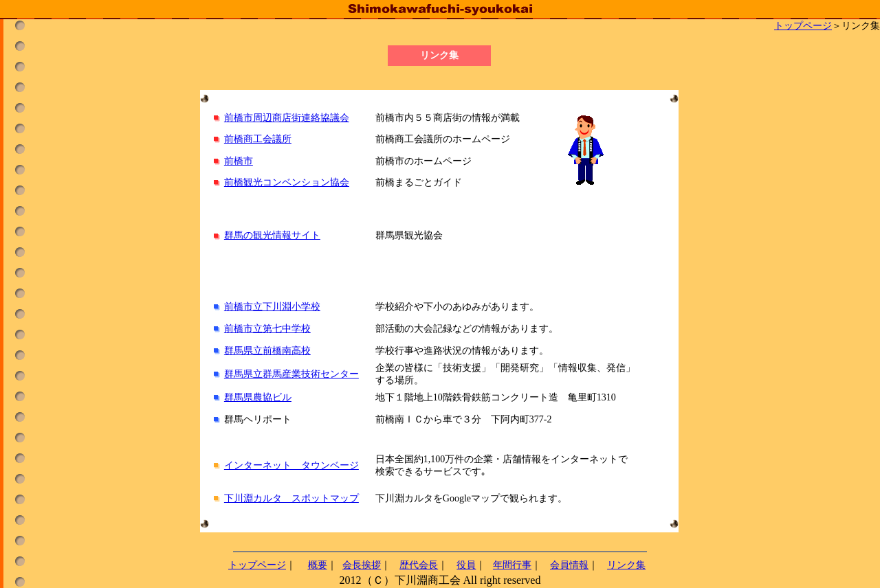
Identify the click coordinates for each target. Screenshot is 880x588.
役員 (466, 565)
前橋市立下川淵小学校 (272, 307)
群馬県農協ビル (258, 397)
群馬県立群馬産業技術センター (291, 374)
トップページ (803, 26)
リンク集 (626, 565)
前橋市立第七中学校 (267, 329)
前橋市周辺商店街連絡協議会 (287, 118)
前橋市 (239, 161)
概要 (318, 565)
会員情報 (569, 565)
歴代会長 (419, 565)
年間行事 (512, 565)
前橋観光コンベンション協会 (287, 182)
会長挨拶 (362, 565)
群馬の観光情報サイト (272, 235)
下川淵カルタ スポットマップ (291, 498)
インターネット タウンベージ (291, 465)
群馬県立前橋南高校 (267, 351)
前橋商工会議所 (258, 139)
